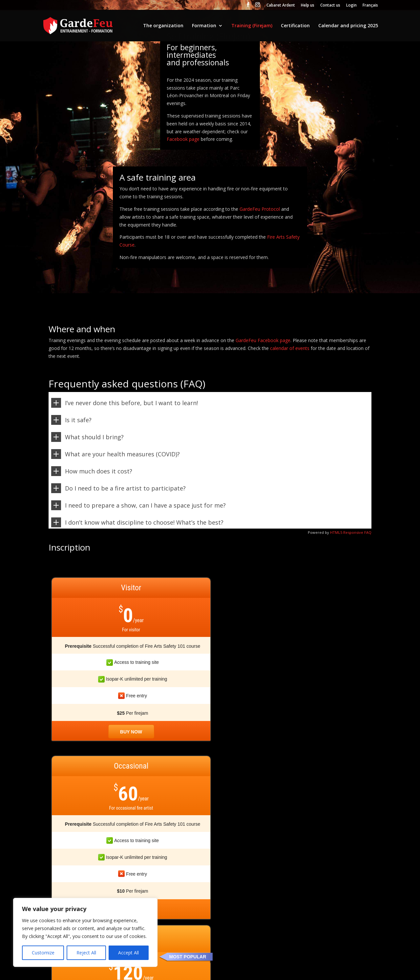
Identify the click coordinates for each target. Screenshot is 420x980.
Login (351, 6)
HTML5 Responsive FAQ (351, 532)
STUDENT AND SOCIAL (338, 602)
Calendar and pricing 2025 (348, 26)
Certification (295, 26)
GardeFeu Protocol (260, 209)
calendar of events (290, 348)
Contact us (330, 6)
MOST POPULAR (266, 596)
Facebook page (183, 139)
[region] (85, 932)
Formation (204, 26)
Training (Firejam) (252, 26)
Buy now (90, 732)
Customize (43, 953)
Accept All (128, 953)
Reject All (86, 953)
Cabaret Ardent (281, 6)
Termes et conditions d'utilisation (168, 971)
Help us (308, 6)
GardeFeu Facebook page (263, 340)
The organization (163, 26)
